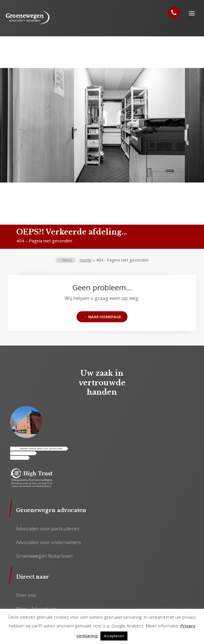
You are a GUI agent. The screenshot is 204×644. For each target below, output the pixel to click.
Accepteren (114, 636)
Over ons (26, 595)
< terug (65, 260)
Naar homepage (105, 317)
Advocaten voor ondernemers (48, 542)
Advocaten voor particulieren (48, 529)
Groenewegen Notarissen (44, 556)
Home (85, 260)
